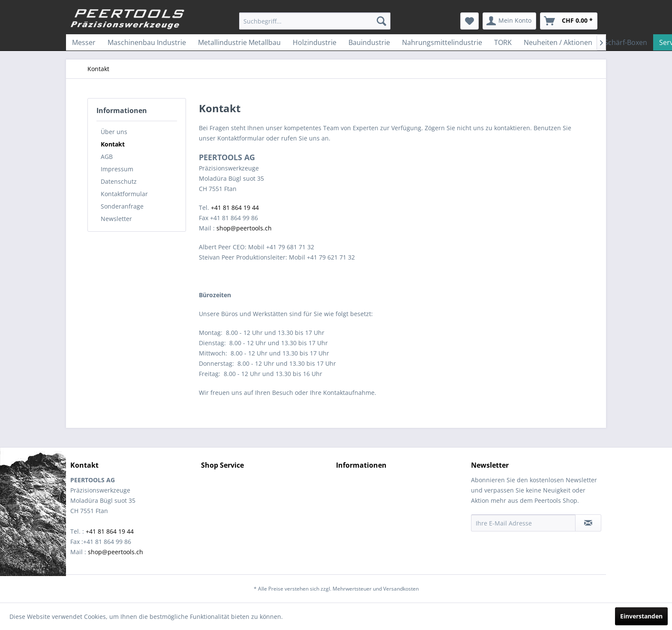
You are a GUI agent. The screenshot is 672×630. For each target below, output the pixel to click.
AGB (107, 157)
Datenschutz (119, 181)
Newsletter (116, 219)
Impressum (117, 169)
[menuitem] (315, 21)
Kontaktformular (124, 194)
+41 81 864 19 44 (235, 208)
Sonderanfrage (122, 206)
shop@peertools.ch (244, 228)
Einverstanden (641, 616)
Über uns (114, 132)
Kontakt (113, 144)
